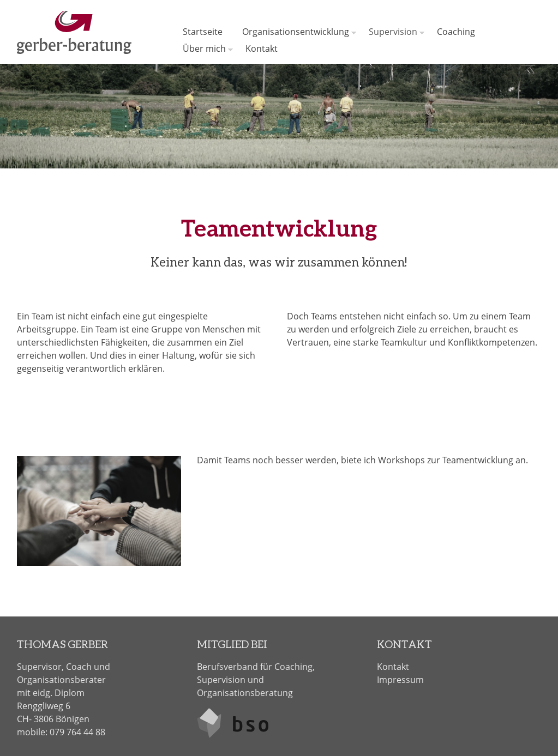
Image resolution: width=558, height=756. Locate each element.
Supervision (393, 32)
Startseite (203, 32)
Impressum (400, 680)
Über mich (204, 49)
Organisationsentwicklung (296, 32)
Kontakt (262, 49)
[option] (279, 116)
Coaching (456, 32)
